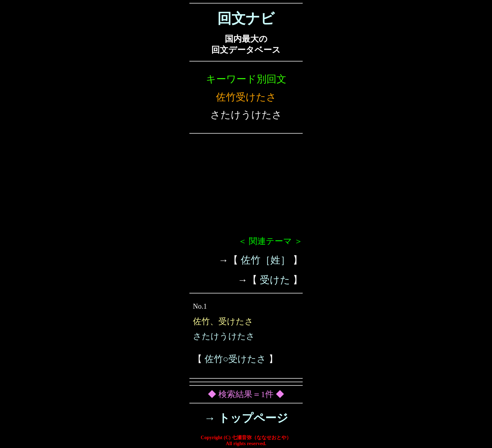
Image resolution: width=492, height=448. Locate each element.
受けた (275, 280)
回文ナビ (246, 19)
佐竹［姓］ (265, 260)
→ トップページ (246, 418)
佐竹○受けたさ (236, 359)
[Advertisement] (246, 188)
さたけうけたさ (224, 336)
